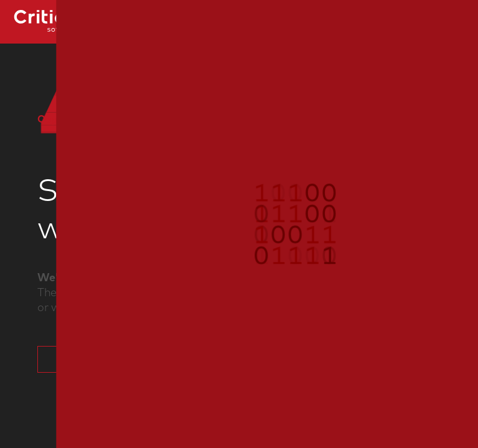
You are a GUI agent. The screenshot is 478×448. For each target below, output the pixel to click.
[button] (239, 224)
